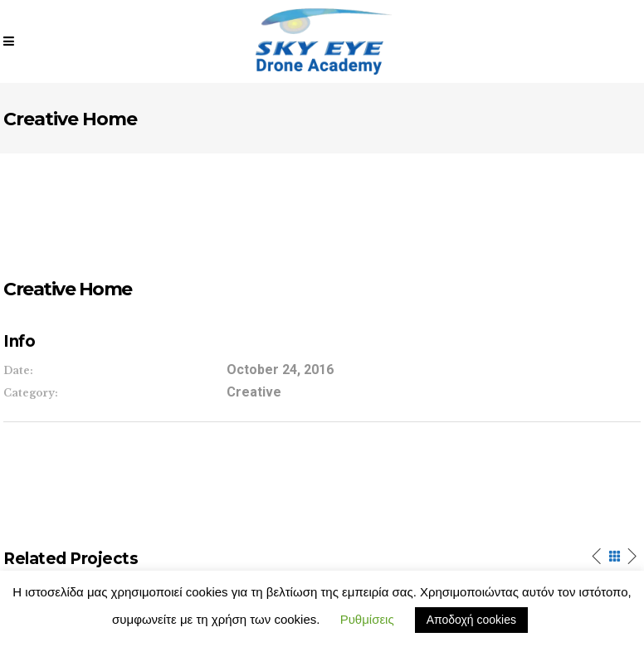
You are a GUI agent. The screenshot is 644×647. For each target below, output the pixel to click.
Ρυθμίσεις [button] (367, 619)
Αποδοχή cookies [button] (471, 620)
